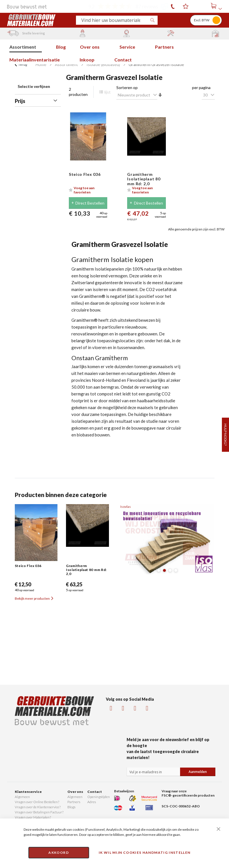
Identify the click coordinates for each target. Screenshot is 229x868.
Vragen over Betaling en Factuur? (39, 812)
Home (41, 64)
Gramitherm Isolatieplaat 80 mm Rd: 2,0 (144, 179)
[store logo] (39, 20)
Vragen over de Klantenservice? (38, 807)
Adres (92, 802)
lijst (105, 92)
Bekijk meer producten (34, 598)
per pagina (201, 87)
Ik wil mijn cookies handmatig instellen (145, 852)
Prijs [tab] (20, 101)
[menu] (114, 52)
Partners (74, 802)
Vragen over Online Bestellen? (37, 802)
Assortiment (66, 64)
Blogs (71, 807)
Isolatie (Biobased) (103, 64)
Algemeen (22, 797)
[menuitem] (26, 46)
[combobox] (114, 20)
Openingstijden (99, 797)
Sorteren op (127, 87)
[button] (88, 190)
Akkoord (58, 852)
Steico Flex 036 (85, 174)
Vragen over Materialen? (33, 817)
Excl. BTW (202, 20)
